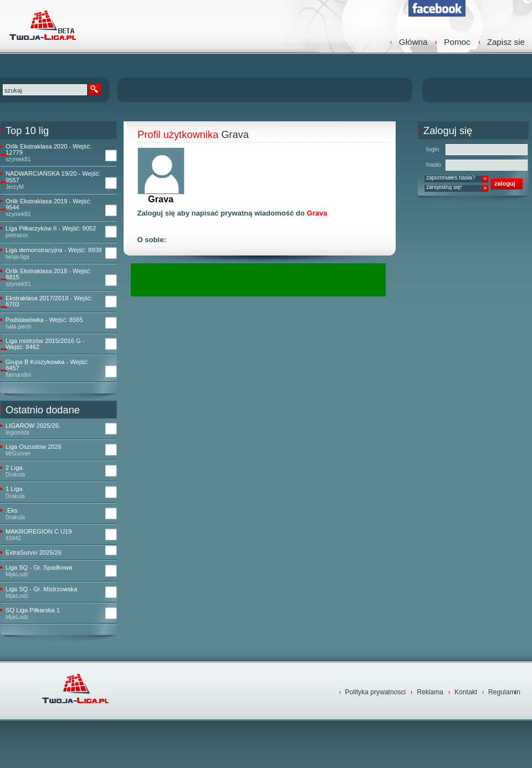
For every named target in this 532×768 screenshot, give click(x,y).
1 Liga (14, 489)
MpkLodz (17, 574)
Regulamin (504, 692)
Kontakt (466, 692)
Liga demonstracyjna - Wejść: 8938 (54, 250)
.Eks (12, 511)
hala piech (18, 327)
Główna (413, 42)
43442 (13, 538)
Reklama (430, 692)
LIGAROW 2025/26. (33, 426)
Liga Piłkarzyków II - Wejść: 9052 (51, 229)
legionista (17, 432)
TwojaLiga (42, 25)
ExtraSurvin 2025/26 (34, 553)
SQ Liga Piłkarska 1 (33, 610)
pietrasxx (17, 235)
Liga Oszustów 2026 (34, 447)
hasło (434, 165)
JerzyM (15, 187)
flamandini (18, 375)
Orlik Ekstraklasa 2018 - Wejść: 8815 (48, 274)
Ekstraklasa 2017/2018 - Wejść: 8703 (49, 301)
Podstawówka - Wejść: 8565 (44, 320)
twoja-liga (17, 257)
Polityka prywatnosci (376, 692)
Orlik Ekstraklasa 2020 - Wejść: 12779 (48, 150)
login (433, 149)
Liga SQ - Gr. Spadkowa (39, 568)
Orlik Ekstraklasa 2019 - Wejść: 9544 (48, 204)
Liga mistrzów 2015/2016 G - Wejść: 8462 (45, 344)
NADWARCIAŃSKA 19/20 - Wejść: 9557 (53, 177)
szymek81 (18, 159)
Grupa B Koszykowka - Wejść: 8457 (47, 365)
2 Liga (14, 468)
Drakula (15, 475)
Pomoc (457, 42)
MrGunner (18, 454)
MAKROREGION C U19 (39, 532)
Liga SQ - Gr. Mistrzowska (41, 589)
